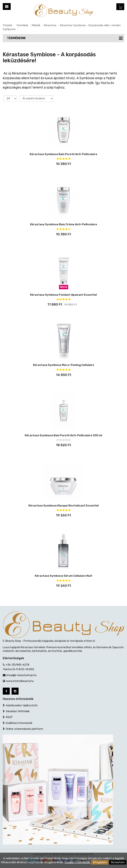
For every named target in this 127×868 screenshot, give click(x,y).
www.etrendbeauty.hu (20, 681)
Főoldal (7, 25)
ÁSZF (9, 717)
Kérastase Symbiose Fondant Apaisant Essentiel (63, 295)
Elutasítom (118, 862)
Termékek (22, 25)
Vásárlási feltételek (18, 711)
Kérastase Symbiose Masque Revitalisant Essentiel (64, 506)
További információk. (77, 862)
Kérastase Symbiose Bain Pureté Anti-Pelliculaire (63, 154)
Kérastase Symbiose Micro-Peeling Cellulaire (64, 365)
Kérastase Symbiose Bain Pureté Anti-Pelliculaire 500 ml (63, 435)
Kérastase (50, 25)
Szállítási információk (19, 723)
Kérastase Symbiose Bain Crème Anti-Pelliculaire (64, 224)
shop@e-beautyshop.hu (21, 675)
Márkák (36, 25)
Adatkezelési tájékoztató (22, 705)
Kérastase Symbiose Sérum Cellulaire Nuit (64, 576)
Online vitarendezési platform (24, 729)
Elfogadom (100, 862)
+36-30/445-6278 (17, 665)
